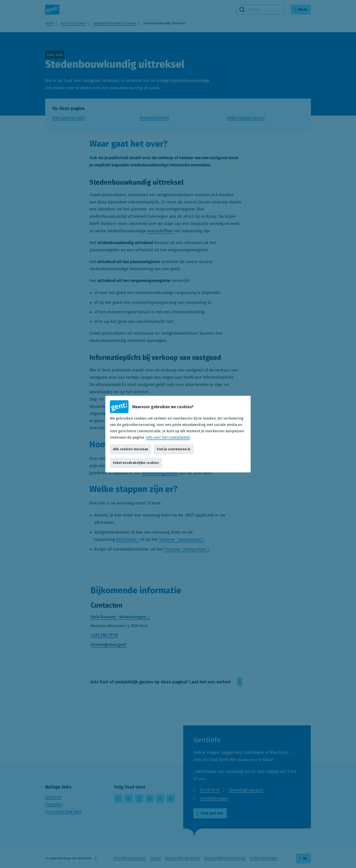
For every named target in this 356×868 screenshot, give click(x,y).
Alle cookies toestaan (131, 449)
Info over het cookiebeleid (168, 437)
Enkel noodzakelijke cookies (136, 463)
